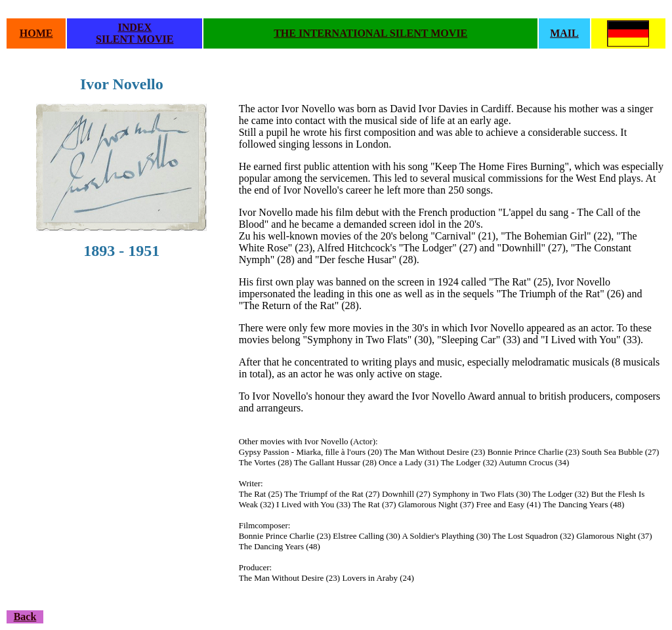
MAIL (564, 33)
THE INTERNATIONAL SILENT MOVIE (370, 33)
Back (25, 617)
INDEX (135, 27)
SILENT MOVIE (135, 39)
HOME (36, 33)
